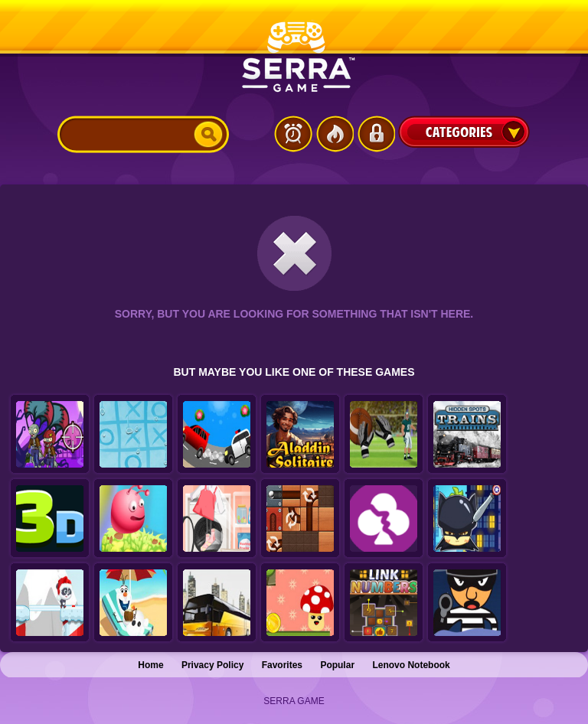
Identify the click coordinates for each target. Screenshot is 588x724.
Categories (464, 132)
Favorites (282, 665)
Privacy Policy (212, 665)
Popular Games (335, 134)
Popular (337, 665)
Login (376, 134)
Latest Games (293, 134)
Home (150, 665)
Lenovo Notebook (411, 665)
